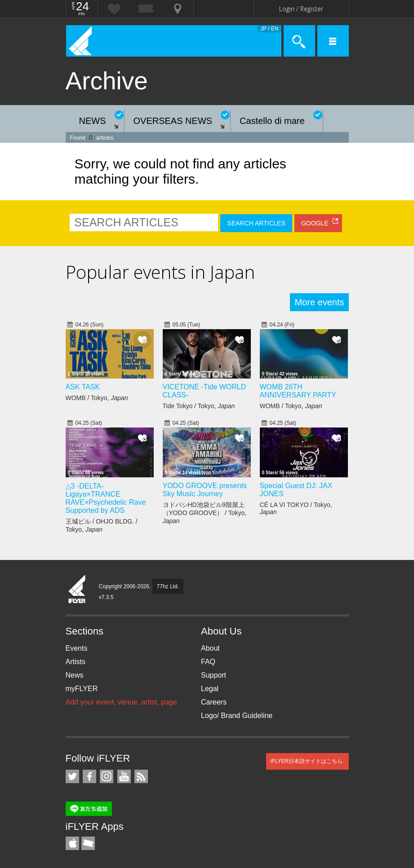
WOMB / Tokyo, (97, 398)
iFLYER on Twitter (72, 776)
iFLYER (77, 590)
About (210, 648)
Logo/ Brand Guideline (237, 716)
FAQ (208, 662)
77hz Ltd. (168, 586)
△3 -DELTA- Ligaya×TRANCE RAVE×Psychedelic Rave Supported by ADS (106, 498)
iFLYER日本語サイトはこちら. (307, 761)
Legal (210, 689)
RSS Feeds (141, 776)
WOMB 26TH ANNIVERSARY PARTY (298, 391)
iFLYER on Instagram (107, 776)
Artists (76, 662)
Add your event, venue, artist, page (121, 702)
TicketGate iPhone (88, 843)
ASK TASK (83, 387)
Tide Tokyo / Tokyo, (199, 406)
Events (77, 648)
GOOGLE (315, 223)
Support (214, 675)
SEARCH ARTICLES (256, 223)
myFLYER (82, 689)
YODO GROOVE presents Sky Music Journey (205, 490)
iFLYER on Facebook (89, 776)
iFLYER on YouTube (124, 776)
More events (319, 302)
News (75, 675)
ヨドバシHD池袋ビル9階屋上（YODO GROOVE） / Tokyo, (205, 513)
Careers (214, 702)
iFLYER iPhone (72, 843)
